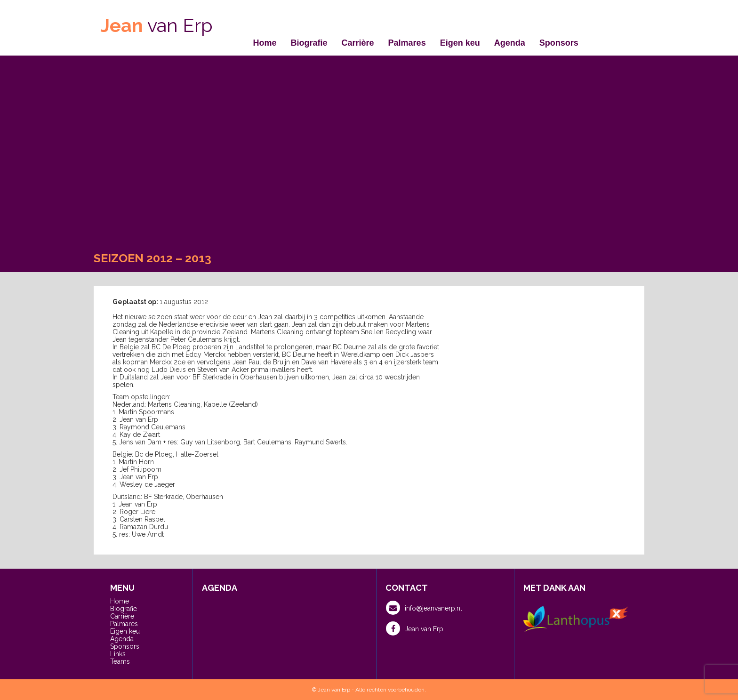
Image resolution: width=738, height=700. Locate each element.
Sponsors (559, 43)
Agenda (510, 43)
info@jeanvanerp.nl (424, 608)
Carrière (358, 43)
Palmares (407, 43)
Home (265, 43)
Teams (120, 661)
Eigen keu (460, 43)
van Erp (157, 25)
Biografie (309, 43)
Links (118, 654)
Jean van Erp (415, 628)
